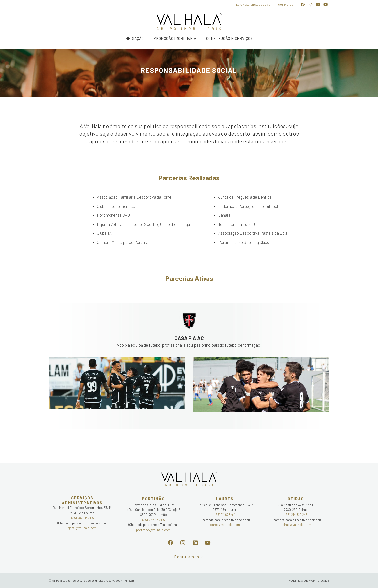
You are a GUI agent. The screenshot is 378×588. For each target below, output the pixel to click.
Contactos (286, 5)
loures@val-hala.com (225, 525)
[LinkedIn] (318, 5)
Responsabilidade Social (252, 5)
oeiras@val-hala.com (296, 525)
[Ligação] (189, 22)
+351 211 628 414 (225, 514)
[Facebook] (303, 5)
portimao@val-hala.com (153, 530)
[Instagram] (310, 5)
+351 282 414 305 (82, 518)
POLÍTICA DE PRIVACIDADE (309, 580)
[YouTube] (325, 5)
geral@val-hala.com (82, 528)
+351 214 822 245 (296, 514)
